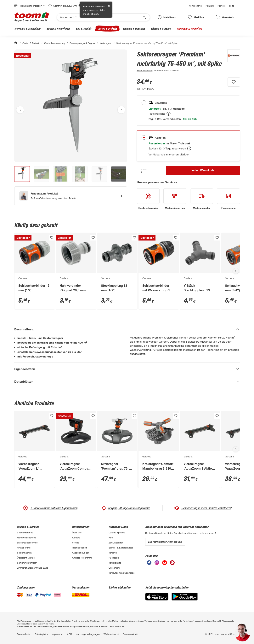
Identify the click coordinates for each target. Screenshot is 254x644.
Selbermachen (24, 553)
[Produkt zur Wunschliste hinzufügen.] (234, 82)
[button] (167, 17)
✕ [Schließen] (109, 6)
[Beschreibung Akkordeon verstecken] (127, 329)
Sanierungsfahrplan (27, 563)
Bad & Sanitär (84, 29)
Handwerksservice (26, 537)
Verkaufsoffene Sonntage (121, 573)
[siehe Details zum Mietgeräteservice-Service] (175, 199)
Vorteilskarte (195, 6)
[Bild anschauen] (71, 106)
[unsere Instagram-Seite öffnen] (157, 564)
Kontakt (210, 6)
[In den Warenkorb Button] (203, 171)
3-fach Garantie (25, 532)
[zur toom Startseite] (32, 17)
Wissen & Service (161, 29)
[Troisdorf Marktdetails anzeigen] (180, 143)
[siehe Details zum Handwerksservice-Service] (148, 199)
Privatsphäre (41, 634)
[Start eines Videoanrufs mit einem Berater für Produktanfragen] (71, 196)
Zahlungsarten (116, 542)
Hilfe (232, 6)
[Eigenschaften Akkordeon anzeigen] (127, 369)
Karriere (221, 6)
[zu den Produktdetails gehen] (144, 70)
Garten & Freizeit (107, 29)
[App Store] (157, 599)
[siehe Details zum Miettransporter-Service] (202, 199)
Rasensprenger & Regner (82, 43)
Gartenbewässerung (55, 43)
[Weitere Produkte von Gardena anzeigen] (232, 61)
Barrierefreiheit (130, 634)
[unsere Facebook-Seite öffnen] (149, 564)
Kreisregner (106, 43)
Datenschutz (23, 634)
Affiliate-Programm (82, 558)
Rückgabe (114, 558)
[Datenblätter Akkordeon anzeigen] (127, 381)
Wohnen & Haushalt (134, 29)
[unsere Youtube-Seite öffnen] (165, 564)
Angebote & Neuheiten (189, 29)
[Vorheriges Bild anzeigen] (20, 110)
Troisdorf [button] (39, 6)
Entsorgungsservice (27, 542)
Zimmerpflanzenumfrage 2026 (33, 568)
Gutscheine (114, 568)
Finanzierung (24, 548)
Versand (113, 553)
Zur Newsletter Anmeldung (165, 542)
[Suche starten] (144, 17)
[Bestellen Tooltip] (169, 114)
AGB (69, 634)
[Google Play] (185, 599)
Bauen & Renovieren (58, 29)
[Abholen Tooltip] (189, 148)
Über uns (77, 532)
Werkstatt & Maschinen (27, 29)
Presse (76, 542)
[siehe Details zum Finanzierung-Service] (228, 199)
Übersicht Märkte (26, 558)
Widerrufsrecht (111, 634)
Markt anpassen (91, 10)
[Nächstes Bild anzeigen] (121, 110)
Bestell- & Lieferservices (121, 548)
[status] (196, 17)
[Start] (16, 43)
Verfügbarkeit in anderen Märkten (169, 154)
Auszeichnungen (81, 553)
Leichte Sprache (117, 532)
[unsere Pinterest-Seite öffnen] (172, 564)
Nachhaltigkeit (79, 548)
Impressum (57, 634)
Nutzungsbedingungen (88, 634)
